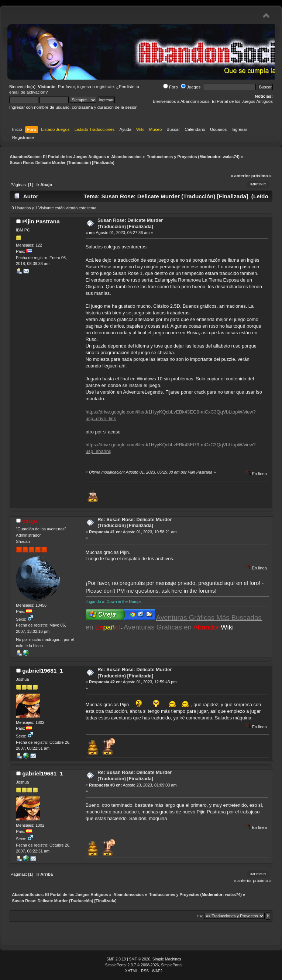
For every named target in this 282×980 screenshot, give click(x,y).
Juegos (191, 87)
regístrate (105, 87)
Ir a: (200, 916)
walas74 (230, 157)
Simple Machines (167, 959)
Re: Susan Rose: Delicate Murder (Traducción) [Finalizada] (135, 523)
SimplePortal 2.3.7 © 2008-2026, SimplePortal (144, 965)
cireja (30, 521)
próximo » (262, 176)
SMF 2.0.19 (116, 959)
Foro (171, 87)
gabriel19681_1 (42, 671)
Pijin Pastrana (41, 221)
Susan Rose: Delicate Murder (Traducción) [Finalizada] (130, 223)
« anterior (240, 176)
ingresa (84, 87)
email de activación (27, 92)
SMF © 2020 (140, 959)
